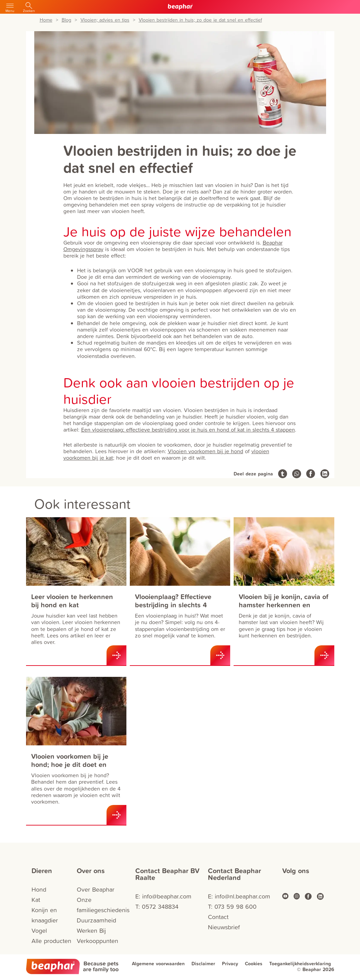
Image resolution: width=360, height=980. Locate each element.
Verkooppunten (97, 941)
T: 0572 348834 (157, 907)
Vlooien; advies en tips (105, 20)
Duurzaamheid (96, 920)
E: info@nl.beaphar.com (239, 896)
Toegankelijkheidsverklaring (300, 964)
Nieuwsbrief (224, 927)
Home (46, 20)
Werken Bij (91, 931)
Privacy (230, 964)
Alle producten (51, 941)
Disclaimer (203, 964)
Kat (36, 900)
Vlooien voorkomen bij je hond (206, 451)
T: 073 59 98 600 (232, 907)
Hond (39, 889)
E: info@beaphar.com (163, 896)
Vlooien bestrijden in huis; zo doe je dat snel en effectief (200, 20)
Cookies (254, 964)
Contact (218, 917)
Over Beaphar (96, 889)
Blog (66, 20)
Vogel (39, 931)
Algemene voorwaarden (158, 964)
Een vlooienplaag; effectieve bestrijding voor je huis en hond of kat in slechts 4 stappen (188, 430)
